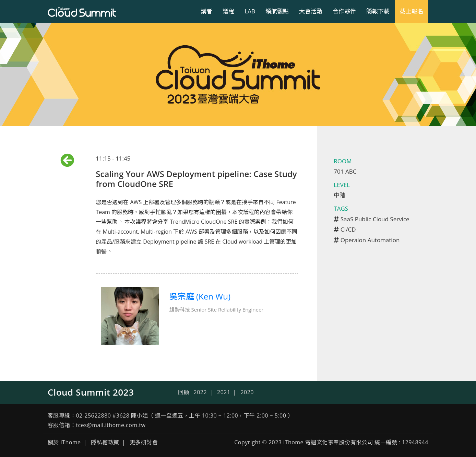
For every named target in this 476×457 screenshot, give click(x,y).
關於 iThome (64, 442)
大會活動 (311, 11)
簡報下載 (378, 11)
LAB (250, 11)
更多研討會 (144, 442)
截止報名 (412, 11)
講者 (206, 11)
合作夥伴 (344, 11)
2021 (224, 392)
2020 (247, 392)
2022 (200, 392)
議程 (228, 11)
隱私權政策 (105, 442)
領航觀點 (277, 11)
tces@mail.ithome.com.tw (111, 425)
